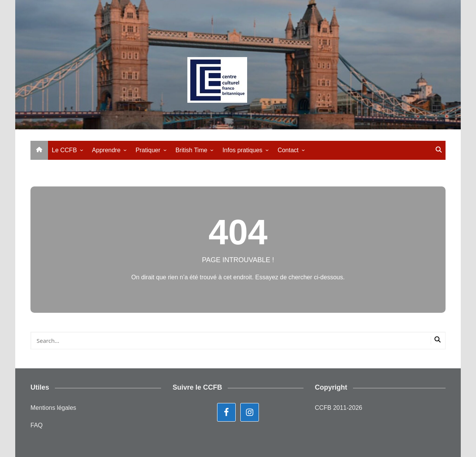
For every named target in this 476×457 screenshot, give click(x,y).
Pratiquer (148, 150)
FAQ (37, 425)
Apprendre (106, 150)
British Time (192, 150)
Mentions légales (53, 408)
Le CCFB (64, 150)
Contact (288, 150)
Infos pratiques (242, 150)
